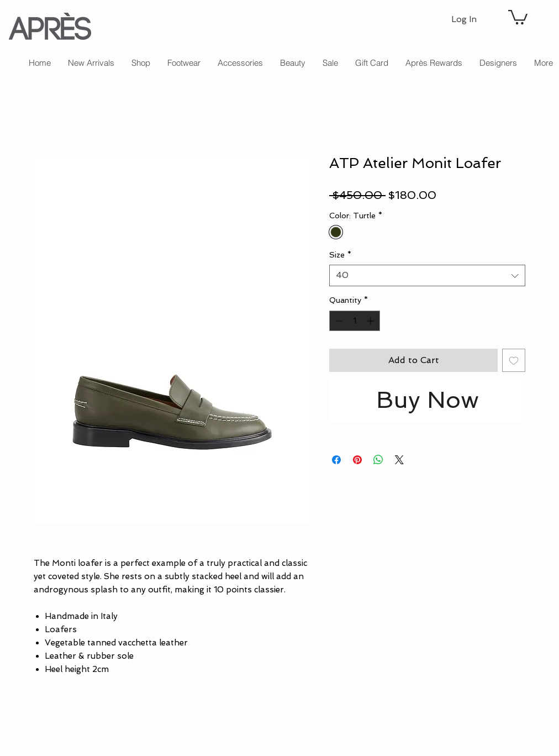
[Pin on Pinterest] (357, 460)
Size (340, 255)
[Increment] (371, 321)
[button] (518, 16)
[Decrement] (338, 321)
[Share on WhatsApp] (378, 460)
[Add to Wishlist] (514, 360)
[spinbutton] (355, 321)
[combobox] (427, 275)
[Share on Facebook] (336, 460)
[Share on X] (399, 460)
